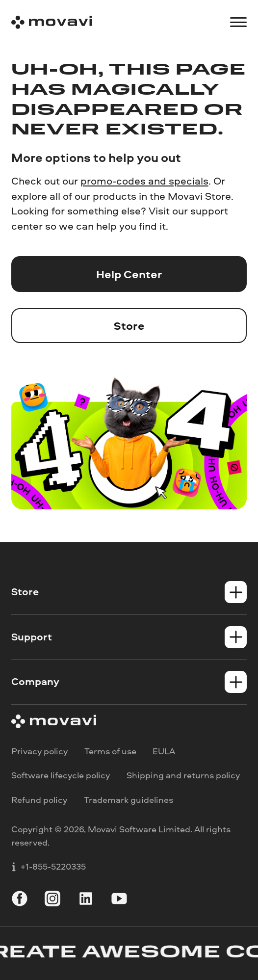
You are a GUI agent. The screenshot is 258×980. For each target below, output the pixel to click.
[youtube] (119, 900)
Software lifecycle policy (61, 776)
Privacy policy (39, 752)
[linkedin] (86, 900)
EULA (164, 752)
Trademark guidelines (129, 800)
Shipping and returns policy (183, 776)
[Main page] (52, 22)
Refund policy (39, 800)
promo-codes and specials (144, 181)
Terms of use (110, 752)
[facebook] (20, 900)
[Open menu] (238, 22)
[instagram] (52, 900)
